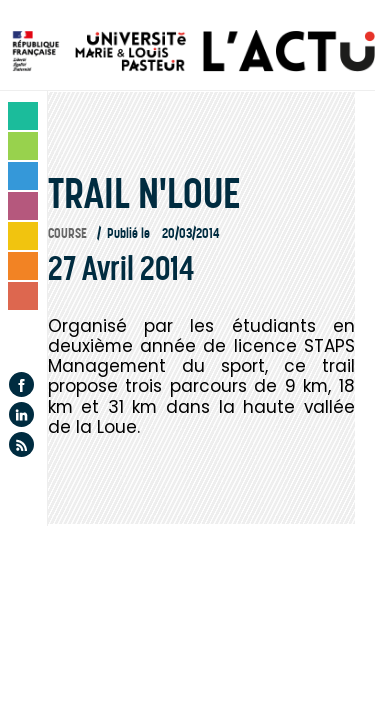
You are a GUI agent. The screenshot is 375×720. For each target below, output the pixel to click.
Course (67, 233)
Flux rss (21, 444)
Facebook (21, 384)
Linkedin (21, 414)
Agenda (24, 339)
